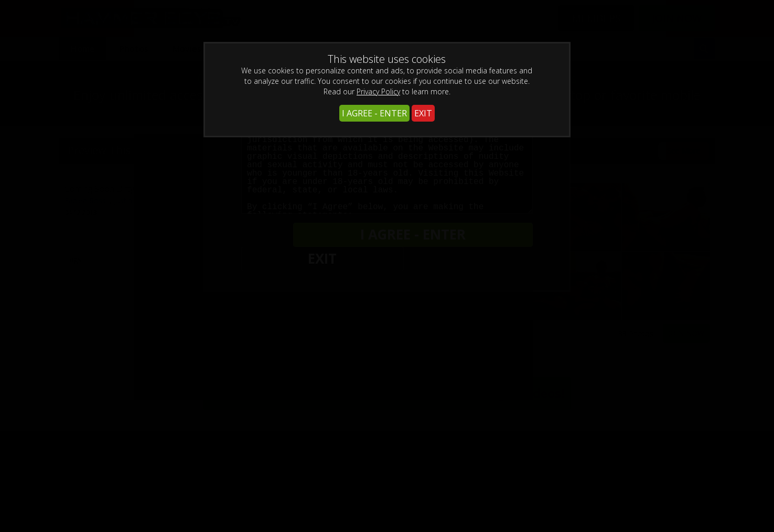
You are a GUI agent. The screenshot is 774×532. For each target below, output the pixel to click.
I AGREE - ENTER (374, 113)
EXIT (423, 113)
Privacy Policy (378, 91)
